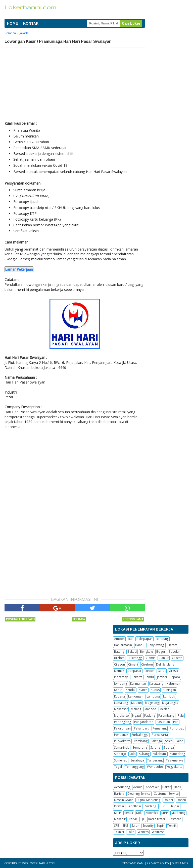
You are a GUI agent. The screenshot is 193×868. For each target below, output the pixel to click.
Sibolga (169, 748)
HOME (13, 23)
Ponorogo (177, 728)
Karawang (156, 684)
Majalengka (170, 703)
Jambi (150, 677)
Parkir (133, 819)
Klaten (143, 690)
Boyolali (174, 652)
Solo (133, 754)
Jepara (175, 677)
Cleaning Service (139, 794)
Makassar (121, 709)
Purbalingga (140, 735)
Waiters (143, 832)
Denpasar (134, 671)
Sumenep (121, 760)
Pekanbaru (142, 728)
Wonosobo (155, 767)
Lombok (169, 696)
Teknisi (119, 832)
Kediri (118, 690)
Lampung (153, 696)
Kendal (131, 690)
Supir (160, 826)
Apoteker (152, 787)
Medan (164, 709)
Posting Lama (133, 619)
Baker (166, 787)
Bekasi (132, 652)
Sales (169, 741)
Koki (139, 813)
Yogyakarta (174, 767)
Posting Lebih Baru (20, 619)
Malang (136, 709)
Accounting (122, 787)
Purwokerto (122, 741)
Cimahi (133, 664)
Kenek (129, 813)
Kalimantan (138, 684)
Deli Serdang (165, 664)
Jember (162, 677)
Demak (119, 671)
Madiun (136, 703)
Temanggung (134, 767)
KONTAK (31, 23)
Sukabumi (160, 754)
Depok (150, 671)
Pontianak (121, 735)
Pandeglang (123, 722)
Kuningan (169, 690)
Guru (163, 806)
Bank (177, 787)
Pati (176, 722)
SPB (117, 826)
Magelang (152, 703)
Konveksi (152, 813)
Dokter (168, 800)
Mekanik (120, 819)
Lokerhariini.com (42, 863)
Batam (173, 645)
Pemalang (160, 728)
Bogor (161, 652)
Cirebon (147, 664)
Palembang (166, 716)
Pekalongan (122, 728)
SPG (125, 826)
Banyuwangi (156, 645)
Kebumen (173, 684)
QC (143, 819)
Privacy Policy (158, 863)
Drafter (119, 806)
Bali (131, 639)
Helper (175, 806)
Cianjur (164, 658)
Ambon (119, 639)
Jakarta (138, 677)
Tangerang (155, 760)
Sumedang (177, 754)
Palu (181, 716)
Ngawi (137, 716)
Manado (150, 709)
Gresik (173, 671)
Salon (180, 741)
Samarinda (122, 748)
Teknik (172, 826)
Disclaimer (180, 863)
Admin (138, 787)
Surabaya (137, 760)
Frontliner (135, 806)
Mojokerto (122, 716)
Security (148, 826)
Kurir (165, 813)
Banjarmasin (123, 645)
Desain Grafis (124, 800)
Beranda (79, 619)
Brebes (119, 658)
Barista (119, 794)
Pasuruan (163, 722)
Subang (144, 754)
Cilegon (119, 664)
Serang (155, 748)
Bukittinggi (135, 658)
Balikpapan (144, 639)
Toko (131, 832)
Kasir (118, 813)
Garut (162, 671)
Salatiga (156, 741)
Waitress (158, 832)
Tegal (118, 767)
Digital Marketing (148, 800)
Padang (150, 716)
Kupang (119, 696)
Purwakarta (160, 735)
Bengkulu (147, 652)
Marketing (178, 813)
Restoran (175, 819)
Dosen (181, 800)
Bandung (162, 639)
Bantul (140, 645)
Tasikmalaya (175, 760)
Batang (119, 652)
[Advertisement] (75, 86)
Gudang (150, 806)
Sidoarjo (120, 754)
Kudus (155, 690)
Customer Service (166, 794)
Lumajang (121, 703)
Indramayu (122, 677)
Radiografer (157, 819)
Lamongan (136, 696)
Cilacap (177, 658)
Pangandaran (144, 722)
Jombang (120, 684)
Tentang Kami (133, 863)
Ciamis (151, 658)
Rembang (141, 741)
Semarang (140, 748)
